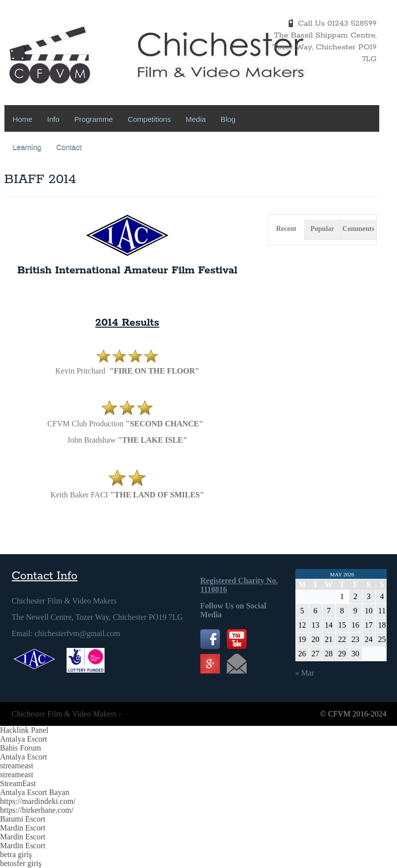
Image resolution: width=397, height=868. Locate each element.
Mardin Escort (23, 828)
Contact (69, 147)
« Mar (305, 673)
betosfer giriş (21, 863)
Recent (286, 229)
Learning (27, 147)
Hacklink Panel (24, 730)
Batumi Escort (23, 819)
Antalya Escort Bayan (35, 792)
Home (23, 119)
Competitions (149, 119)
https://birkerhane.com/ (37, 810)
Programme (94, 119)
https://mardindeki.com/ (38, 801)
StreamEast (18, 783)
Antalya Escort (24, 739)
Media (196, 119)
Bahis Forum (20, 748)
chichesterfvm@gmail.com (77, 633)
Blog (228, 119)
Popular (323, 229)
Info (54, 119)
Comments (358, 229)
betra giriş (16, 854)
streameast (17, 766)
